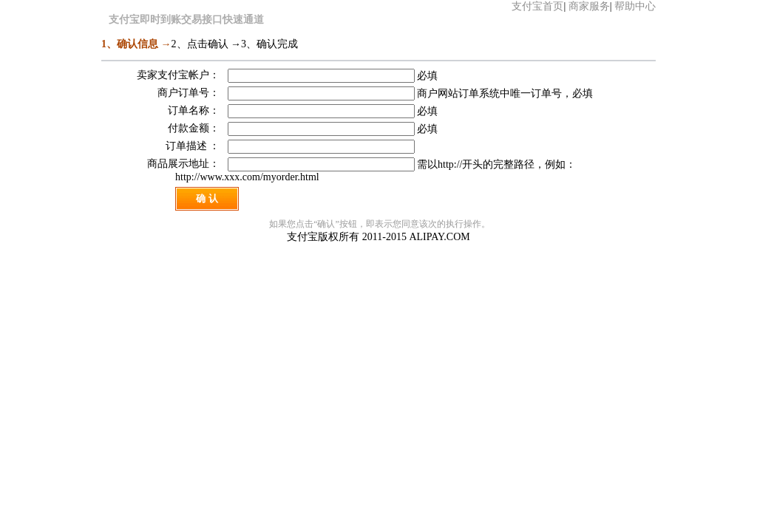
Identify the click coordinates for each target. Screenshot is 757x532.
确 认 (207, 198)
